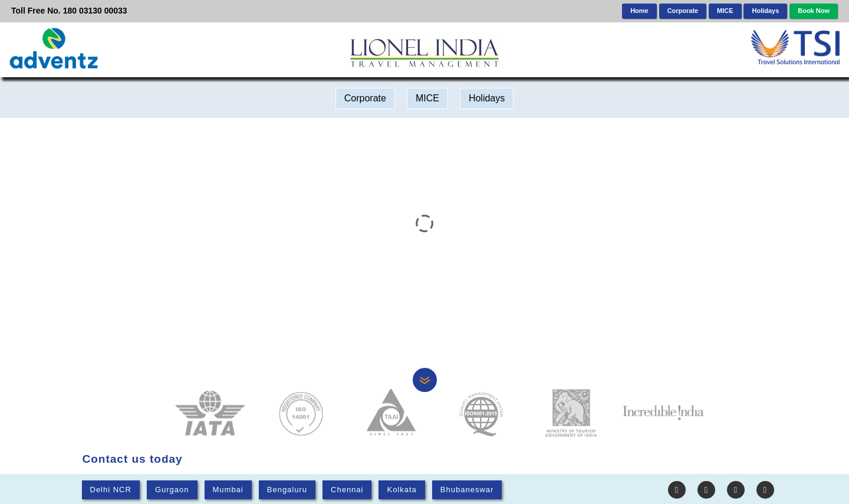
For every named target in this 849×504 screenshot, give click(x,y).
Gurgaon (172, 490)
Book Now (814, 11)
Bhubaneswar (467, 490)
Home (639, 11)
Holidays (765, 11)
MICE (725, 11)
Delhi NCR (111, 490)
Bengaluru (287, 490)
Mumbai (228, 490)
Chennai (347, 490)
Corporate (683, 11)
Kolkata (402, 490)
